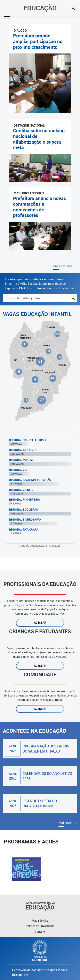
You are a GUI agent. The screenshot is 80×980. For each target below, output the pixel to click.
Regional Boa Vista (23, 450)
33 (19, 371)
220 (57, 334)
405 (53, 378)
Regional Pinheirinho (24, 500)
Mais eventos (68, 823)
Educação (40, 8)
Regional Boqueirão (24, 509)
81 (40, 361)
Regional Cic (18, 470)
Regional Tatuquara (24, 529)
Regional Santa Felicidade (28, 440)
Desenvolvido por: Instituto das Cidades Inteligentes (40, 972)
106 (48, 351)
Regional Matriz (21, 460)
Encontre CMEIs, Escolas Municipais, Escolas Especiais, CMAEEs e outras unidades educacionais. (40, 283)
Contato (40, 932)
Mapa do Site (40, 921)
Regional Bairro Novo (25, 519)
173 (59, 357)
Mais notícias (63, 266)
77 (42, 400)
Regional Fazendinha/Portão (30, 480)
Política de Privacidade (40, 926)
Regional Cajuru (21, 490)
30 (25, 344)
